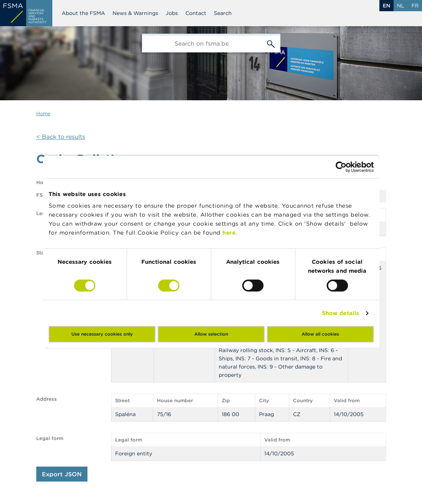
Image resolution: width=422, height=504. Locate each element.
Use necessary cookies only (102, 334)
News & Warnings (135, 13)
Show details (341, 313)
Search (223, 13)
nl (401, 6)
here (229, 233)
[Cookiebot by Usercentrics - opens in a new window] (341, 167)
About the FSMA (83, 13)
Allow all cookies (320, 334)
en (386, 6)
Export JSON (62, 474)
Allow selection (211, 334)
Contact (196, 13)
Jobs (172, 13)
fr (415, 6)
